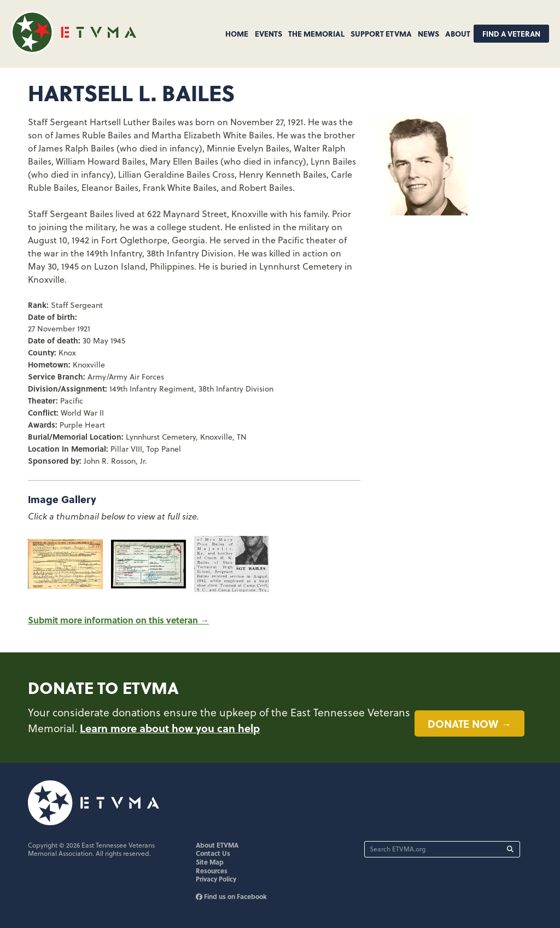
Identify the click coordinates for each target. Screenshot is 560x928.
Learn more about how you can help (170, 728)
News (428, 33)
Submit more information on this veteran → (118, 620)
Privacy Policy (216, 879)
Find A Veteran (511, 34)
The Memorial (316, 33)
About (458, 33)
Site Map (210, 862)
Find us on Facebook (231, 896)
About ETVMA (217, 845)
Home (237, 33)
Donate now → (469, 723)
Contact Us (213, 853)
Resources (212, 871)
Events (269, 33)
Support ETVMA (381, 33)
